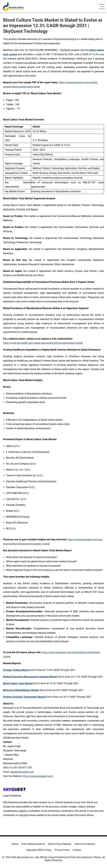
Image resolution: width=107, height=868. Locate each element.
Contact (77, 850)
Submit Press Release (60, 844)
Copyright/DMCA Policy (39, 850)
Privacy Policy (62, 850)
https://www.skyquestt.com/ (38, 776)
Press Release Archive (33, 844)
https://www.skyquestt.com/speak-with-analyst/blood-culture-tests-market (43, 343)
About (15, 844)
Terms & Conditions (85, 844)
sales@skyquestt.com (22, 772)
